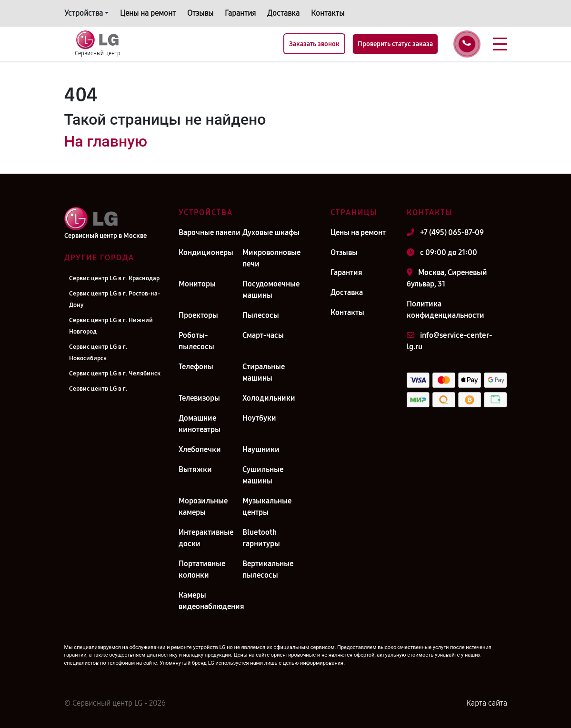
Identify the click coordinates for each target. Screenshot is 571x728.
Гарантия (240, 13)
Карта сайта (487, 703)
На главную (106, 141)
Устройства (84, 13)
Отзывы (200, 13)
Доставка (283, 13)
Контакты (328, 13)
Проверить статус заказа (395, 44)
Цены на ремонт (148, 13)
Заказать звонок (314, 44)
